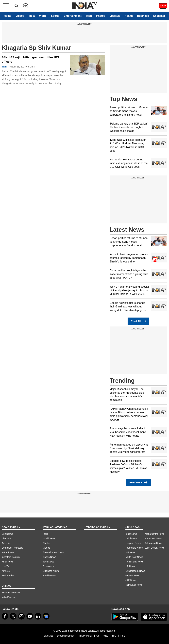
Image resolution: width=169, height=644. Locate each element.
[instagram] (21, 616)
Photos (101, 16)
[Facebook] (5, 616)
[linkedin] (38, 616)
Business (143, 16)
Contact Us (7, 534)
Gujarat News (132, 576)
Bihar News (131, 534)
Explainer (159, 16)
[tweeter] (13, 616)
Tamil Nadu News (134, 562)
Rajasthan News (153, 538)
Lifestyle (115, 16)
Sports (55, 16)
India (32, 16)
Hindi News (8, 562)
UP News (130, 566)
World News (49, 538)
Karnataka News (134, 585)
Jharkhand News (134, 548)
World (43, 16)
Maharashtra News (155, 534)
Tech (89, 16)
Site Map (48, 636)
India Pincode (9, 597)
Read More (138, 483)
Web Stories (8, 576)
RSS (123, 636)
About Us (6, 538)
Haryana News (133, 543)
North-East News (134, 557)
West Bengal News (155, 548)
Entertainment (73, 16)
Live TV (6, 566)
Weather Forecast (11, 593)
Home (7, 16)
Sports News (49, 557)
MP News (130, 552)
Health (129, 16)
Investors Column (11, 557)
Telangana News (153, 543)
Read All (138, 321)
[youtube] (30, 616)
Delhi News (131, 538)
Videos (20, 16)
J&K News (131, 580)
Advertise (6, 543)
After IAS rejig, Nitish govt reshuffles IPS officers (30, 60)
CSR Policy (102, 636)
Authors (6, 571)
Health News (49, 576)
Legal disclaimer (65, 636)
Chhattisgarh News (135, 571)
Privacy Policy (85, 636)
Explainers (48, 566)
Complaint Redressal (12, 548)
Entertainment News (53, 552)
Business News (51, 571)
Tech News (49, 562)
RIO (114, 636)
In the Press (8, 552)
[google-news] (46, 616)
